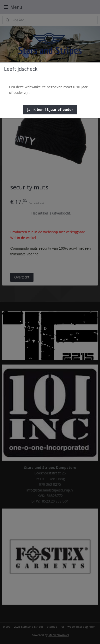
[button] (50, 110)
